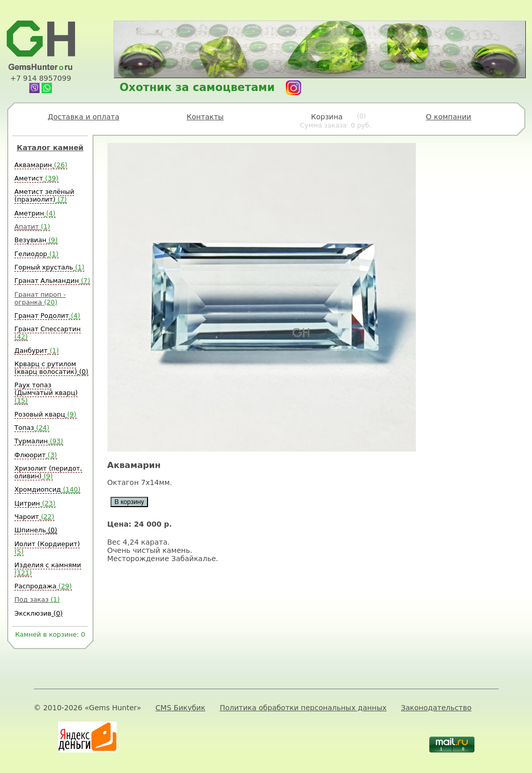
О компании (449, 117)
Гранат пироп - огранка (40, 298)
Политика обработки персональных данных (303, 708)
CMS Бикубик (181, 708)
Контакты (205, 117)
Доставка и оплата (84, 117)
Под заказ (37, 599)
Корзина (335, 121)
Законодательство (436, 708)
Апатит (32, 227)
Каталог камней (50, 148)
